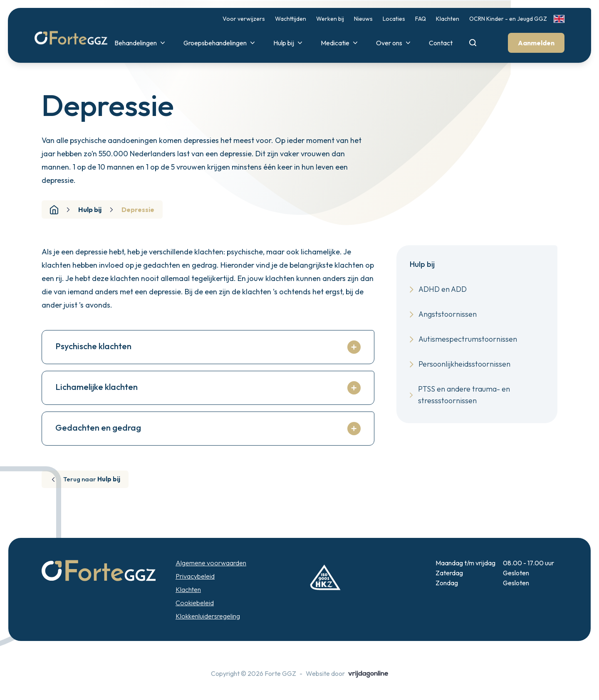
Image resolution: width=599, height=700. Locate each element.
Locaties (394, 19)
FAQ (420, 19)
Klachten (447, 19)
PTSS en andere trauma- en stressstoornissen (460, 395)
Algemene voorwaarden (211, 574)
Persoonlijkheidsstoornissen (460, 364)
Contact (440, 43)
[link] (559, 19)
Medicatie (340, 43)
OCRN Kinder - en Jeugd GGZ (508, 19)
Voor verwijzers (243, 19)
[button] (78, 36)
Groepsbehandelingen (220, 43)
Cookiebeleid (195, 614)
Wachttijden (290, 19)
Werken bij (330, 19)
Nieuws (363, 19)
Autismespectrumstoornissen (463, 339)
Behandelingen (140, 43)
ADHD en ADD (438, 289)
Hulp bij (288, 43)
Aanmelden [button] (536, 43)
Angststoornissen (443, 314)
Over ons (394, 43)
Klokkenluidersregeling (208, 627)
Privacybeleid (195, 587)
